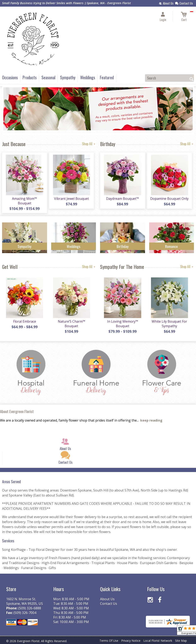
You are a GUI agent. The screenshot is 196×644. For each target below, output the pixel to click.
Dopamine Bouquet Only (169, 199)
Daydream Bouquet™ (122, 199)
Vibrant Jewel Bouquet (71, 199)
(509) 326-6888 (30, 608)
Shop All (89, 144)
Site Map (181, 641)
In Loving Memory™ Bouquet (123, 324)
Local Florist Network (158, 641)
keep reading (151, 420)
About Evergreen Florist (17, 411)
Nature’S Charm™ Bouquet (71, 324)
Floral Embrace (25, 321)
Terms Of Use (109, 641)
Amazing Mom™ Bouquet (24, 201)
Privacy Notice (131, 641)
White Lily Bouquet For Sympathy (169, 324)
